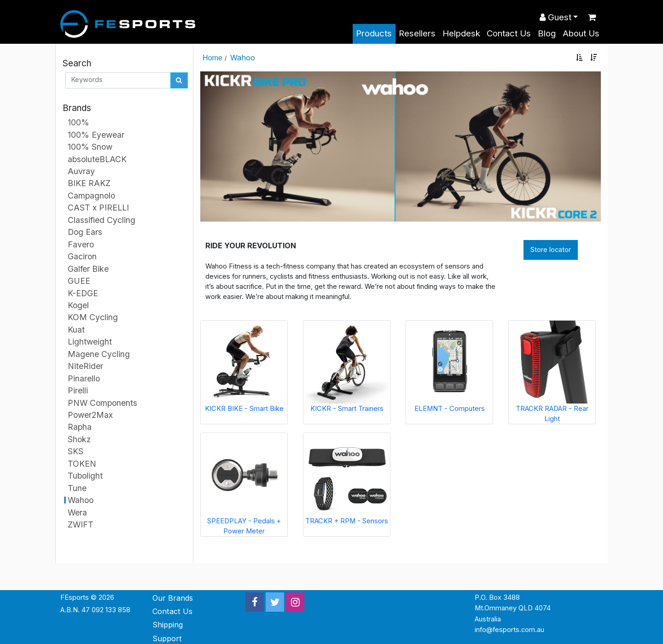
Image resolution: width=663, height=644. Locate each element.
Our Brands (173, 598)
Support (167, 638)
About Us (581, 33)
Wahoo (243, 58)
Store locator (551, 250)
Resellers (417, 33)
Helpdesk (461, 33)
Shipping (168, 625)
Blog (547, 33)
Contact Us (509, 33)
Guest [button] (555, 17)
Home (212, 58)
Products (374, 33)
